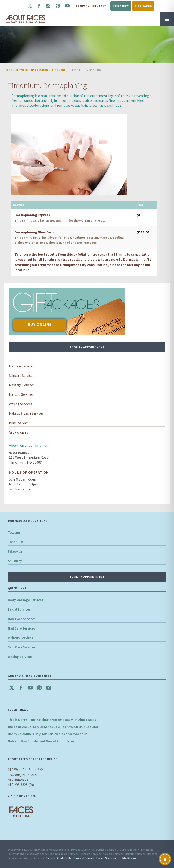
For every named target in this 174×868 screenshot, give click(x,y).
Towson (14, 532)
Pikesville (15, 551)
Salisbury (15, 561)
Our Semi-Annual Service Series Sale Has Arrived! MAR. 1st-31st (53, 727)
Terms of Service (84, 858)
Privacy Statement (108, 858)
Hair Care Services (22, 619)
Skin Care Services (22, 647)
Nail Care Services (21, 628)
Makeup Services (20, 638)
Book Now (121, 6)
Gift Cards (143, 6)
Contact (99, 6)
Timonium (15, 542)
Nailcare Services (21, 394)
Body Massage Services (26, 600)
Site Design (129, 858)
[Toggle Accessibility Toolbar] (165, 859)
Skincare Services (22, 376)
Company (83, 6)
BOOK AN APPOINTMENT (87, 347)
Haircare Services (21, 366)
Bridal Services (20, 423)
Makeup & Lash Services (26, 413)
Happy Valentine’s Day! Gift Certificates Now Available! (47, 734)
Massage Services (22, 385)
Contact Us (64, 858)
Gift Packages (19, 432)
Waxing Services (21, 404)
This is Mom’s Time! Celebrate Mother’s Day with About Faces (52, 720)
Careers (50, 858)
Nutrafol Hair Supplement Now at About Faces (41, 741)
